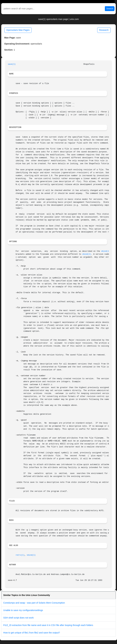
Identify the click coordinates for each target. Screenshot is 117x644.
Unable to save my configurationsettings (23, 610)
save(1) (12, 64)
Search (110, 9)
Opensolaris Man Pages (18, 30)
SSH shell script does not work (18, 618)
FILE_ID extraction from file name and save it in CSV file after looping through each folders (48, 625)
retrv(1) (20, 555)
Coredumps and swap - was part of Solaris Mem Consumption (34, 603)
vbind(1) (106, 251)
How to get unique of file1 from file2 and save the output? (32, 633)
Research (104, 30)
